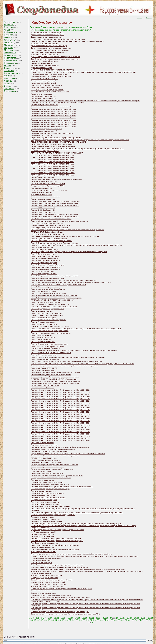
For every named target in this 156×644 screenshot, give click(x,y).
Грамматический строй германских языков (47, 129)
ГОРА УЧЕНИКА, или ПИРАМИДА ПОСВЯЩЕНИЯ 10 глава (53, 173)
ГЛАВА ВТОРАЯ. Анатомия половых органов (47, 234)
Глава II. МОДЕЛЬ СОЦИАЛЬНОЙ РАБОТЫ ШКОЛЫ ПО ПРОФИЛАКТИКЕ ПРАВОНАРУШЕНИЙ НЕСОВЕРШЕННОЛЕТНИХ (77, 245)
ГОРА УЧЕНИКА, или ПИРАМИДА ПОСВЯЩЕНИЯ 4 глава (52, 166)
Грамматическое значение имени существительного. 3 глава (53, 122)
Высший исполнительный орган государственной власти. (52, 580)
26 (107, 618)
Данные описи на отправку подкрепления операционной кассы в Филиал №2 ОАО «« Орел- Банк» (67, 41)
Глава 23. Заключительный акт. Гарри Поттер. (48, 289)
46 (53, 620)
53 (77, 620)
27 (111, 618)
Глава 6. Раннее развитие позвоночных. (46, 261)
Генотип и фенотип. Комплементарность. (46, 504)
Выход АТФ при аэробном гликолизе (44, 578)
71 (140, 620)
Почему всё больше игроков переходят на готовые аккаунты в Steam (61, 27)
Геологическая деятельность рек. (43, 491)
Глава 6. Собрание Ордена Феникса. (45, 258)
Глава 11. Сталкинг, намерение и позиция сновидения (51, 353)
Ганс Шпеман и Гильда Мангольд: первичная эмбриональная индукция (57, 541)
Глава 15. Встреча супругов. (41, 335)
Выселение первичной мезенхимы (44, 593)
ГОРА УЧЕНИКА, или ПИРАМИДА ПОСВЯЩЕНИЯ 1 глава (52, 175)
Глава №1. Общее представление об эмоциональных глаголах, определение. (60, 221)
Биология (8, 25)
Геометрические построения (41, 471)
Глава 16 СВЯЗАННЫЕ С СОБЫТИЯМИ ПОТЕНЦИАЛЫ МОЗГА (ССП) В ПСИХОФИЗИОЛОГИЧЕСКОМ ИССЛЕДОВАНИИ (76, 329)
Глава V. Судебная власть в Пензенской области (49, 239)
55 (84, 620)
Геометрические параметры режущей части (47, 473)
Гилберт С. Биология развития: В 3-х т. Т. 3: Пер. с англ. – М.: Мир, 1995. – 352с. (61, 390)
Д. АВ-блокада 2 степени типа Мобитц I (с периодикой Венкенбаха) (56, 57)
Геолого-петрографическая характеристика (47, 482)
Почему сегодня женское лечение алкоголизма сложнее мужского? (60, 30)
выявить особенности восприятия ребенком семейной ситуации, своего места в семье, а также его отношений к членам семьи (78, 569)
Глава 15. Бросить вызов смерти (43, 337)
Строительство (11, 73)
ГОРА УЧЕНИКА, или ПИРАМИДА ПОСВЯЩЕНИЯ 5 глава (52, 164)
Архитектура (10, 22)
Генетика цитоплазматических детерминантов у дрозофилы (53, 515)
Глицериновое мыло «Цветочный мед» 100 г (47, 186)
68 (129, 620)
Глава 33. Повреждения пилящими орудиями (48, 278)
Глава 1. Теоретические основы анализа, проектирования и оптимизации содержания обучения (66, 362)
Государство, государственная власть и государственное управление (57, 138)
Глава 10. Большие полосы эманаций (45, 359)
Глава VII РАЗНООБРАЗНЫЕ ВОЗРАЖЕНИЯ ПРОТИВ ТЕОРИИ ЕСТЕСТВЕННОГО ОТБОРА (65, 236)
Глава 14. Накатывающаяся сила (43, 342)
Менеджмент (10, 50)
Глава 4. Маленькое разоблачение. (44, 274)
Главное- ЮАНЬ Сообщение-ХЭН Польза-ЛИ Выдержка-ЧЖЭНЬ (55, 217)
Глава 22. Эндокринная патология (44, 291)
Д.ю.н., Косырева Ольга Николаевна (44, 55)
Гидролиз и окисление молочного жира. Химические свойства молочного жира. (60, 447)
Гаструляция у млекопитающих (43, 536)
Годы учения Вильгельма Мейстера (44, 182)
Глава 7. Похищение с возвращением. (45, 256)
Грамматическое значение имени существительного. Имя (52, 107)
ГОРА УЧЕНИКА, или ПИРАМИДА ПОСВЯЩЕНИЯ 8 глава (52, 157)
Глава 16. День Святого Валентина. (44, 324)
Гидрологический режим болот (42, 443)
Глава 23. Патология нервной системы (45, 287)
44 (46, 620)
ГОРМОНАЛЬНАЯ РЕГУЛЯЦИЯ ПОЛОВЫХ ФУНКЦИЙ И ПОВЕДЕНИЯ (57, 153)
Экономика (9, 89)
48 (60, 620)
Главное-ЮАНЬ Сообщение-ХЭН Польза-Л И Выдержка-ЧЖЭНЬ (55, 206)
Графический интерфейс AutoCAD (44, 96)
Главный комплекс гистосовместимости (46, 197)
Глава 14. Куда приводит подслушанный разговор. (50, 344)
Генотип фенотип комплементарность (45, 502)
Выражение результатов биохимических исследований (51, 595)
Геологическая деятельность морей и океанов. (48, 498)
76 (92, 622)
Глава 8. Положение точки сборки (43, 254)
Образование (10, 53)
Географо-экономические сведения (44, 500)
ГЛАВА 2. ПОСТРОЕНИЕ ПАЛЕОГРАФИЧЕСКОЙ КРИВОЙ (52, 300)
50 (67, 620)
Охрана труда (10, 55)
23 (97, 618)
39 (152, 618)
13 (62, 618)
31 (124, 618)
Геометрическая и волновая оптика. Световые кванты (51, 478)
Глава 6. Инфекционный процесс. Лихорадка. (48, 265)
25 (104, 618)
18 (79, 618)
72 (143, 620)
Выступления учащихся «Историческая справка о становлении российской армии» (62, 589)
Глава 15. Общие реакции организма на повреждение (51, 333)
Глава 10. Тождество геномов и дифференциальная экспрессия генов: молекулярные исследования (68, 357)
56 (88, 620)
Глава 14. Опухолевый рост (41, 340)
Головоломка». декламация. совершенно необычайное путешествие (56, 179)
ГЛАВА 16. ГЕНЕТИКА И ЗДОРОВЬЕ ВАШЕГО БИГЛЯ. (51, 326)
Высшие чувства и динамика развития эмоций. (48, 582)
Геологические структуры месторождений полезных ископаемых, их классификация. (62, 487)
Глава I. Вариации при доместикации (45, 250)
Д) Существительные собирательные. (45, 61)
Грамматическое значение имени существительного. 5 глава (53, 118)
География (9, 27)
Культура (8, 37)
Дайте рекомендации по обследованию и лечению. (50, 50)
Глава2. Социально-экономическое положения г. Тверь (51, 219)
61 (105, 620)
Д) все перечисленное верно (42, 68)
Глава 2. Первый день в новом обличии (46, 302)
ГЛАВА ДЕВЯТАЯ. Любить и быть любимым (47, 232)
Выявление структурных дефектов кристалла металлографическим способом (60, 567)
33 (131, 618)
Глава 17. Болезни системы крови (44, 318)
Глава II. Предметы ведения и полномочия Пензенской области (54, 243)
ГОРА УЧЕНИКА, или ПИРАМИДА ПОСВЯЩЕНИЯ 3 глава (52, 168)
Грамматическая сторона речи (42, 135)
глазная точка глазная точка (41, 195)
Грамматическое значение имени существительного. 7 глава (53, 113)
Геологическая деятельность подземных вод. (48, 493)
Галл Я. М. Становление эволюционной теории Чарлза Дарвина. (55, 545)
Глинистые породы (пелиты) (41, 188)
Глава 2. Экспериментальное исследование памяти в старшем (54, 296)
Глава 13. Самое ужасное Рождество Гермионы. (49, 346)
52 (73, 620)
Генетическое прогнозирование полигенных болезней (51, 506)
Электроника (10, 91)
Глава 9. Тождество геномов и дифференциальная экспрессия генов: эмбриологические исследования (69, 252)
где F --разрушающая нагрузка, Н (43, 532)
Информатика (10, 32)
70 (136, 620)
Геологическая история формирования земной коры (50, 489)
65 (119, 620)
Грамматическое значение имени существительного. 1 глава (53, 127)
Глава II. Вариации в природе (42, 247)
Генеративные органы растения (43, 517)
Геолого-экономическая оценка (43, 480)
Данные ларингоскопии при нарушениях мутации (49, 46)
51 (70, 620)
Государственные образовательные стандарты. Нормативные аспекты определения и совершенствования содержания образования (80, 140)
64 (115, 620)
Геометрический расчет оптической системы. (48, 467)
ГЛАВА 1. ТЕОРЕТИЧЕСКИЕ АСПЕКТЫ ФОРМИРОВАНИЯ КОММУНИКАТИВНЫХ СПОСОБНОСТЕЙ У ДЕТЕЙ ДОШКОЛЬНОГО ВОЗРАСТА (83, 364)
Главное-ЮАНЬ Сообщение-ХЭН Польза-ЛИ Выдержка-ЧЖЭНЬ (55, 203)
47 (56, 620)
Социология (10, 68)
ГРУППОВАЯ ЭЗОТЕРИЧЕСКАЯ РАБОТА (46, 85)
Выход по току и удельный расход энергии (47, 576)
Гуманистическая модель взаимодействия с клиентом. (51, 77)
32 (128, 618)
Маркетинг (9, 42)
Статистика (9, 71)
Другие (7, 30)
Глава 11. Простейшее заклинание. (44, 355)
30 (121, 618)
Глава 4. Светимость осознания (43, 272)
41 (35, 620)
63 (112, 620)
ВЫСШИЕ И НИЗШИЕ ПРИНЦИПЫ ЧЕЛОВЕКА (49, 584)
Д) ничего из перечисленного (42, 63)
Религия (8, 66)
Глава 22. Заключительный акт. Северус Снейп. (49, 293)
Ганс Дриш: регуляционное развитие (45, 543)
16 (72, 618)
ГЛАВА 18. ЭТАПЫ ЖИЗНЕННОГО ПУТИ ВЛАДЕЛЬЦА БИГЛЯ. (54, 307)
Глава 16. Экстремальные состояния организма (49, 320)
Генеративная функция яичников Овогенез (47, 521)
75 (89, 622)
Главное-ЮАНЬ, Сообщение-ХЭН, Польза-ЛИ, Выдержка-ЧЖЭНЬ (55, 201)
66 (122, 620)
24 (100, 618)
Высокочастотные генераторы (42, 591)
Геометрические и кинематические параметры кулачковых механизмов (57, 476)
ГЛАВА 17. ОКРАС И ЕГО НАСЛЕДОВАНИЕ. (47, 315)
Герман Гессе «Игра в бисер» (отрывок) (46, 460)
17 (76, 618)
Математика (10, 45)
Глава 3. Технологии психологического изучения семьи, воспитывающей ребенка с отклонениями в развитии (71, 282)
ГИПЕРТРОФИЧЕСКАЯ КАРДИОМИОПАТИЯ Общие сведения (54, 379)
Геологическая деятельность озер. (44, 495)
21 (90, 618)
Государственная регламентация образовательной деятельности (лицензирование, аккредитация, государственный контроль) (78, 149)
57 (91, 620)
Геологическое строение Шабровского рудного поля (50, 484)
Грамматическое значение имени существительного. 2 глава (53, 124)
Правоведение (11, 60)
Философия (9, 78)
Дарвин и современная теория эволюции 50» (48, 35)
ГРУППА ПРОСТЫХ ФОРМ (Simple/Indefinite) (48, 90)
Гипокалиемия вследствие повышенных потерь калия (51, 375)
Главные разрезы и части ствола (43, 199)
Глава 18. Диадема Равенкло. (42, 311)
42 (39, 620)
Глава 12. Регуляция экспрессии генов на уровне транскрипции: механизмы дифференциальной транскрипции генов (74, 351)
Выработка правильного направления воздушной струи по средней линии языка (61, 597)
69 (133, 620)
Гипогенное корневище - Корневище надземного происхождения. (55, 377)
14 (65, 618)
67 (126, 620)
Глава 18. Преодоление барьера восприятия (47, 309)
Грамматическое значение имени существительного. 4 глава (53, 120)
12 (58, 618)
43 (42, 620)
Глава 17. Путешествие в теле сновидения (47, 313)
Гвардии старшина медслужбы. (43, 534)
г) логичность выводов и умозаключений (46, 558)
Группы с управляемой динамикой (44, 83)
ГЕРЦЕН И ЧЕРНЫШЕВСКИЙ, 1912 (44, 458)
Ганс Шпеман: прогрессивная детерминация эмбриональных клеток (56, 539)
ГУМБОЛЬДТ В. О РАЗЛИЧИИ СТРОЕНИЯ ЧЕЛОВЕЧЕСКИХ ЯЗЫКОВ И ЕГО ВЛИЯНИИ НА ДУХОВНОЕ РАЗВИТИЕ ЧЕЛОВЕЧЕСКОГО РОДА (83, 72)
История (8, 35)
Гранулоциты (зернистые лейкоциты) (45, 105)
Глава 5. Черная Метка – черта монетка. (46, 269)
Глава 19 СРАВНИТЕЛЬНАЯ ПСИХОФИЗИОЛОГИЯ (50, 304)
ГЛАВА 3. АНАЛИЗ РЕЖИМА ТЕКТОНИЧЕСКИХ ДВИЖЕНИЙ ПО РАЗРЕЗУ (59, 285)
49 (63, 620)
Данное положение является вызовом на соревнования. (52, 48)
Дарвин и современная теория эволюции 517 (48, 33)
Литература (9, 40)
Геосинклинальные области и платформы (46, 462)
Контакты (149, 18)
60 (102, 620)
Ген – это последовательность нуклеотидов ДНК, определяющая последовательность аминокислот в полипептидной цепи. (76, 524)
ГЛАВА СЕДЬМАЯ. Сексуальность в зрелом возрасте (51, 225)
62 (108, 620)
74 (150, 620)
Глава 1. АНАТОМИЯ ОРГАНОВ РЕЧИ (45, 368)
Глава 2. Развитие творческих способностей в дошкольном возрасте (56, 298)
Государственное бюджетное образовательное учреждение (53, 144)
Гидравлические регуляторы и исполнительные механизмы (53, 449)
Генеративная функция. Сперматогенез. (46, 519)
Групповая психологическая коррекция (45, 87)
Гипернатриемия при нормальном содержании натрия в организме (56, 381)
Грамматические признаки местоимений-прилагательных (52, 133)
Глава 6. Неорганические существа (44, 263)
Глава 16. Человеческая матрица (43, 322)
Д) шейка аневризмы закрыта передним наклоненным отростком (55, 59)
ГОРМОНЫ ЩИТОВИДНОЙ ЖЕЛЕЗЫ (45, 151)
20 (86, 618)
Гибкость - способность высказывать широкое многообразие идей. (56, 456)
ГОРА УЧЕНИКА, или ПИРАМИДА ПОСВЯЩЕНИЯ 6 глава (52, 162)
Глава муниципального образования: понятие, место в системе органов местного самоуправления (67, 230)
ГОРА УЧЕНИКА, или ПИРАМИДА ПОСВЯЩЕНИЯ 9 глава (52, 155)
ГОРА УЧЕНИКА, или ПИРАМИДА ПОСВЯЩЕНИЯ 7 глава (52, 160)
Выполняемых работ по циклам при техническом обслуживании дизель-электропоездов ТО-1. (66, 614)
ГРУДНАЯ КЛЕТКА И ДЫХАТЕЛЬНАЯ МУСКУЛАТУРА (51, 92)
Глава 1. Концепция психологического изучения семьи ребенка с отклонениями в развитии (65, 366)
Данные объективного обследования (45, 44)
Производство (10, 63)
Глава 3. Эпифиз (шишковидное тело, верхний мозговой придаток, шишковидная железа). (64, 280)
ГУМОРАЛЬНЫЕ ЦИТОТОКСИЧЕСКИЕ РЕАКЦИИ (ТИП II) (52, 70)
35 (138, 618)
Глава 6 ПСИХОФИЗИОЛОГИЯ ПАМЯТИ (46, 267)
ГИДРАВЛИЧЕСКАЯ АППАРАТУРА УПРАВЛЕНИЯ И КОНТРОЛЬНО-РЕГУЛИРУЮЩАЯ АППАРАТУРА (68, 454)
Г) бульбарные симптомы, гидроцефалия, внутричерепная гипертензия (57, 565)
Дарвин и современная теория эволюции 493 (48, 37)
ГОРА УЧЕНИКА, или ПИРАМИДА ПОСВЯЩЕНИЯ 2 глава (52, 171)
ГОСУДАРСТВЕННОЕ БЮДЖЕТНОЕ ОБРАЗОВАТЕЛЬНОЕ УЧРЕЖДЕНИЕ (58, 142)
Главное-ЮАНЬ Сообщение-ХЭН (43, 208)
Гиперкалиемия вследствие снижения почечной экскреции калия (55, 383)
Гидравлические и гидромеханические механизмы (50, 452)
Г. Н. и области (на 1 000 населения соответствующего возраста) (55, 550)
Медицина (9, 48)
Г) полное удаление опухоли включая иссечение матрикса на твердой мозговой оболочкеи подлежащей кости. (72, 554)
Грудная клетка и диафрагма (42, 94)
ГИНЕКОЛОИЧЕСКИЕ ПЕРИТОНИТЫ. (45, 386)
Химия (7, 83)
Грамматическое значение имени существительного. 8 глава (53, 111)
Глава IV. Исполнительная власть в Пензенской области (52, 241)
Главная (139, 18)
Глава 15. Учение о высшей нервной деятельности (50, 331)
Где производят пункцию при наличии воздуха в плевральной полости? (57, 530)
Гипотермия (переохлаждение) (42, 370)
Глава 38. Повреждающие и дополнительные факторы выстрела (55, 276)
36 (142, 618)
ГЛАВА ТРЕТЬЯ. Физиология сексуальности (47, 223)
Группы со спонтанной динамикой (44, 81)
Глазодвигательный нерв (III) (42, 192)
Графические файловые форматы (44, 98)
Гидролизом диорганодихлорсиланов (45, 445)
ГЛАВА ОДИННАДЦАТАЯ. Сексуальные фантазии (49, 228)
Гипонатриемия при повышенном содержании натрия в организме (55, 372)
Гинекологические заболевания (43, 388)
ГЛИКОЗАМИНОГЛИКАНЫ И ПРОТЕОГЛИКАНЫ (49, 190)
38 (149, 618)
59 (98, 620)
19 (83, 618)
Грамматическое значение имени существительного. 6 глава (53, 116)
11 (55, 618)
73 (147, 620)
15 (69, 618)
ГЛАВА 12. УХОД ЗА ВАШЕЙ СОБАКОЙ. (46, 348)
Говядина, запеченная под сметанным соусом (48, 184)
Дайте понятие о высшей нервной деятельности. (49, 52)
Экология (8, 86)
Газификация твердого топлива (43, 547)
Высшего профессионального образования (47, 587)
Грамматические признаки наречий (44, 131)
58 (94, 620)
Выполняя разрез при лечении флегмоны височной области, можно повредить (60, 612)
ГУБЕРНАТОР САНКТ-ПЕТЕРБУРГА (44, 79)
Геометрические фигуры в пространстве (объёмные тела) (52, 469)
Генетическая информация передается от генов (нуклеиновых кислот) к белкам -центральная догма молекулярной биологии (77, 513)
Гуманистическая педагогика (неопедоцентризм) (49, 74)
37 (145, 618)
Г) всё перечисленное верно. (42, 561)
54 (81, 620)
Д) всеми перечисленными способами (45, 66)
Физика (7, 76)
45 (49, 620)
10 (51, 618)
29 (117, 618)
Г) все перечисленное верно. (42, 563)
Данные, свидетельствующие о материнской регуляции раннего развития (58, 39)
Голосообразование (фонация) (42, 177)
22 (93, 618)
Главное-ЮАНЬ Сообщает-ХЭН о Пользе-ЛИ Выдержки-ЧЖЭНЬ (55, 214)
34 (135, 618)
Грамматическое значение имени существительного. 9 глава (53, 109)
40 (32, 620)
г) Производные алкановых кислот (44, 552)
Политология (10, 58)
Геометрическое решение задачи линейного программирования (55, 465)
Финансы (8, 81)
